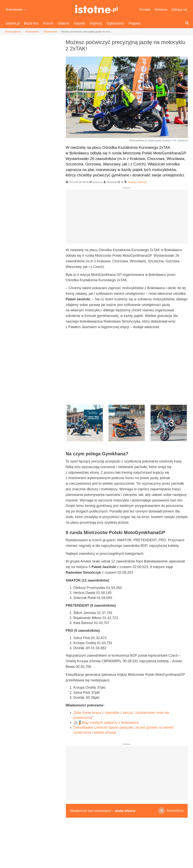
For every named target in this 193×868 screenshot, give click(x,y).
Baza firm (31, 23)
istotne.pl (96, 9)
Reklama (161, 10)
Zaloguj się (179, 10)
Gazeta (79, 23)
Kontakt (145, 10)
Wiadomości (50, 32)
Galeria (64, 23)
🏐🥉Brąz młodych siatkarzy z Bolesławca (106, 723)
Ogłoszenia (115, 23)
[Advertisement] (127, 218)
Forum (48, 23)
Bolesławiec (16, 10)
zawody (132, 182)
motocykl (142, 182)
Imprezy (96, 23)
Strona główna (13, 32)
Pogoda (135, 23)
